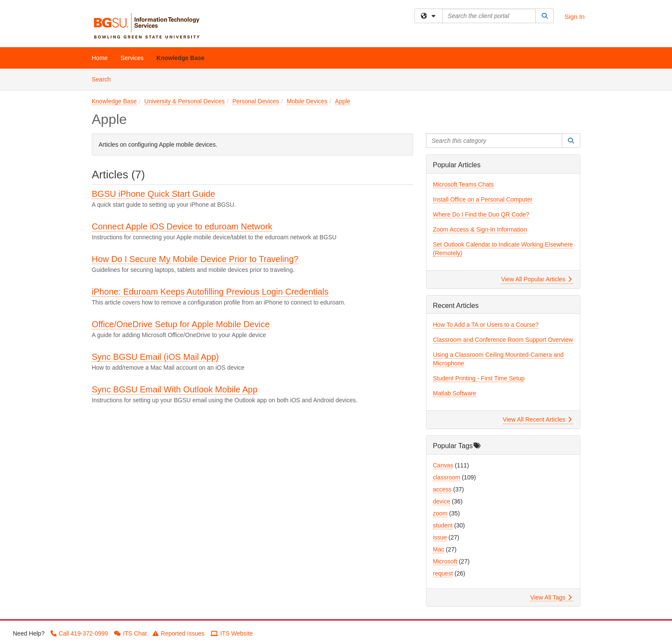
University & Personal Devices (185, 101)
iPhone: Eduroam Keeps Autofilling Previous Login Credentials (210, 292)
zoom (440, 513)
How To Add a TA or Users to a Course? (486, 325)
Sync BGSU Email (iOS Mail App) (155, 357)
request (443, 573)
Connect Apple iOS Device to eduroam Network (182, 226)
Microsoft (445, 561)
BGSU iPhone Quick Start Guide (153, 194)
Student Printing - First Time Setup (479, 378)
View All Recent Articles (537, 419)
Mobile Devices (307, 101)
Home (100, 58)
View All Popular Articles (536, 279)
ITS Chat (130, 633)
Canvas (443, 465)
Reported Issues (178, 633)
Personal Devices (256, 101)
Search (104, 79)
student (443, 525)
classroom (447, 477)
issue (440, 537)
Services (132, 58)
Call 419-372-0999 (79, 633)
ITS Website (232, 633)
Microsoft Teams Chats (463, 184)
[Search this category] (494, 141)
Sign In (574, 17)
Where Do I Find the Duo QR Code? (481, 214)
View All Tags (551, 597)
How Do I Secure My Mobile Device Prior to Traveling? (195, 259)
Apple (343, 101)
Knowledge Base (180, 58)
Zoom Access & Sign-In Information (480, 229)
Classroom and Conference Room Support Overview (503, 340)
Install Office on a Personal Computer (483, 199)
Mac (438, 549)
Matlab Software (454, 393)
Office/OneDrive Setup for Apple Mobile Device (181, 324)
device (441, 501)
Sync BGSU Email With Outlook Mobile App (175, 389)
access (442, 489)
